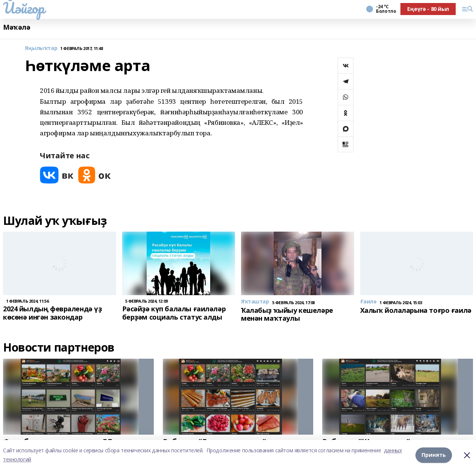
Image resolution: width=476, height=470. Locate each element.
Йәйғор (23, 8)
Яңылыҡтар (41, 48)
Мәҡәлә (17, 27)
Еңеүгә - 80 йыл (428, 9)
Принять (434, 455)
